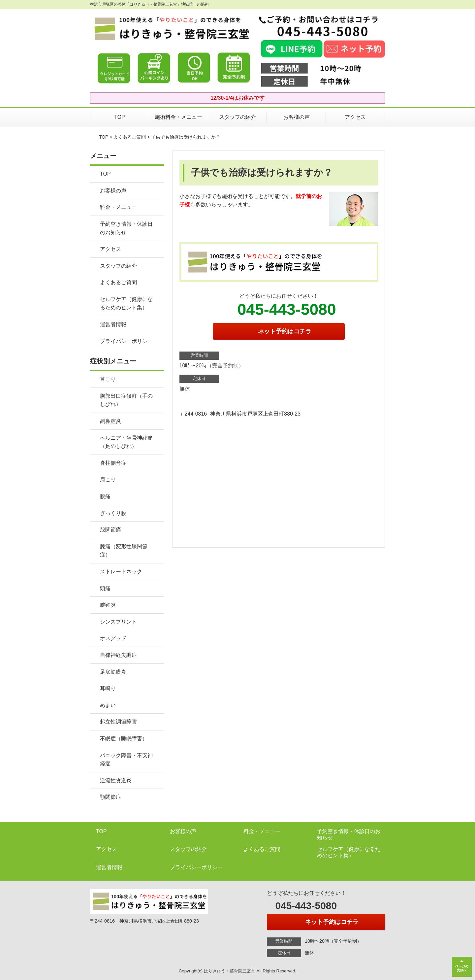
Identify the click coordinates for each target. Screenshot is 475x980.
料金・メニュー (118, 207)
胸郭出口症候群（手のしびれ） (126, 400)
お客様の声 (297, 117)
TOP (120, 117)
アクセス (355, 117)
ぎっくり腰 (113, 513)
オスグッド (113, 638)
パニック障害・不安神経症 (126, 760)
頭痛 (105, 588)
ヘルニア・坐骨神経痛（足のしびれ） (126, 442)
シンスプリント (118, 622)
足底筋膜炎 (113, 672)
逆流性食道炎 (116, 780)
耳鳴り (108, 688)
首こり (108, 379)
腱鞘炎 (108, 605)
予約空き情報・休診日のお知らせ (126, 228)
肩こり (108, 479)
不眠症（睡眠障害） (124, 739)
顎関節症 (111, 797)
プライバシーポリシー (126, 341)
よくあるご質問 (130, 137)
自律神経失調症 (118, 655)
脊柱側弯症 (113, 463)
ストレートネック (121, 572)
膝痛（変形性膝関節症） (124, 551)
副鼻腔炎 (111, 421)
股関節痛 (111, 530)
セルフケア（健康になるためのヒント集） (126, 304)
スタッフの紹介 (237, 117)
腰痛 (105, 496)
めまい (108, 705)
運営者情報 (113, 324)
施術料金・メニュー (178, 117)
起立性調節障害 (118, 722)
